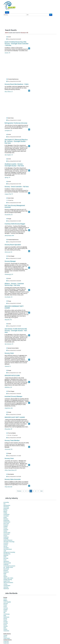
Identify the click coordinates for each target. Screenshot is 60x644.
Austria (5, 599)
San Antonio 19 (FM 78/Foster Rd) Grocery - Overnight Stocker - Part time (16, 331)
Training (5, 584)
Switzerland (6, 631)
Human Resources (8, 540)
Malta (5, 616)
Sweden (5, 629)
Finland (5, 605)
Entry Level (6, 524)
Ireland (5, 611)
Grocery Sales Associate (13, 479)
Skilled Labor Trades (8, 578)
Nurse (5, 560)
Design (5, 517)
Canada (5, 635)
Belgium (5, 600)
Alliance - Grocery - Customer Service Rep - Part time (14, 284)
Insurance (6, 543)
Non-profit (6, 558)
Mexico (5, 637)
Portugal (5, 622)
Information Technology (9, 542)
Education (6, 519)
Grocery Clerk (9, 353)
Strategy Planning (8, 580)
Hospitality (6, 539)
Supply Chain (7, 581)
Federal (5, 531)
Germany (6, 608)
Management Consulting (9, 552)
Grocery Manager (10, 261)
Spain (5, 628)
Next (41, 491)
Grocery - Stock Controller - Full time (17, 187)
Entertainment (7, 522)
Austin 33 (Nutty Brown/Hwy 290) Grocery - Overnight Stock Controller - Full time (17, 44)
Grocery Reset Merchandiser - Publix (17, 84)
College (5, 513)
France (5, 607)
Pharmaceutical (7, 563)
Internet (5, 546)
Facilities (6, 527)
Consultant (6, 516)
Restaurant (6, 572)
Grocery (5, 536)
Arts (4, 504)
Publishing (6, 564)
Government (6, 534)
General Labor (7, 533)
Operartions (6, 561)
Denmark (6, 604)
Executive (6, 525)
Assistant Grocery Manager (13, 396)
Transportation (7, 586)
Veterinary (6, 587)
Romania (6, 623)
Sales (5, 575)
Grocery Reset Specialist (13, 245)
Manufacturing (7, 554)
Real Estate (6, 569)
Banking (5, 510)
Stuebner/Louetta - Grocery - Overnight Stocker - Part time (14, 165)
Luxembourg (6, 614)
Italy (5, 613)
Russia (5, 625)
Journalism (6, 548)
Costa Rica (6, 641)
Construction (7, 514)
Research (6, 570)
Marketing (6, 555)
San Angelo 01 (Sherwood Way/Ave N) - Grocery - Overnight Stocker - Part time (16, 141)
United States (7, 638)
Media (5, 557)
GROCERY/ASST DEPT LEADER (15, 417)
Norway (5, 619)
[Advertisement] (31, 65)
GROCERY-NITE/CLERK (12, 376)
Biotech (5, 511)
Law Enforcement (8, 549)
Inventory (6, 545)
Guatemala (6, 643)
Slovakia (6, 626)
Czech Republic (7, 602)
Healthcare (6, 537)
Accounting (6, 502)
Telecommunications (8, 583)
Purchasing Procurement (9, 566)
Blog (7, 12)
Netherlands (6, 617)
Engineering (6, 520)
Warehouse (6, 589)
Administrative (7, 505)
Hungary (6, 610)
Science (5, 576)
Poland (5, 620)
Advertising (6, 507)
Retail (5, 573)
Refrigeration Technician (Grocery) (16, 123)
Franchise (6, 530)
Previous (19, 491)
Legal (5, 551)
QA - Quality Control (8, 567)
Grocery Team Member (12, 440)
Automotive (6, 508)
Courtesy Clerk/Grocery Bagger (15, 224)
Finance (5, 528)
